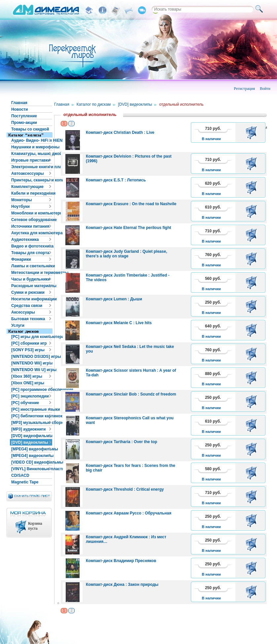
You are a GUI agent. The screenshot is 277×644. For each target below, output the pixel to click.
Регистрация (244, 89)
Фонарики (21, 259)
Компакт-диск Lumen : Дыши (114, 299)
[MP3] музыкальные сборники (32, 423)
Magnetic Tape (25, 482)
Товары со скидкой (30, 129)
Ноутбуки (20, 207)
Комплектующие (27, 187)
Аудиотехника (25, 240)
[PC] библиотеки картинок (32, 416)
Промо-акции (24, 123)
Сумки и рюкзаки (28, 292)
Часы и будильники (31, 279)
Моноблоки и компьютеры (32, 213)
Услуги (18, 325)
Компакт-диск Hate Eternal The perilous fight (128, 228)
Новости (19, 109)
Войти (265, 89)
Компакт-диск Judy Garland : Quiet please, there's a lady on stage (126, 254)
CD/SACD (20, 475)
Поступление (24, 116)
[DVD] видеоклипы (30, 442)
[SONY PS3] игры (28, 350)
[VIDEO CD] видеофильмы (32, 462)
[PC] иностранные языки (32, 409)
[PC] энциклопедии (30, 396)
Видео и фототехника (32, 246)
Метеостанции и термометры (32, 273)
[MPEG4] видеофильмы (32, 449)
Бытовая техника (28, 319)
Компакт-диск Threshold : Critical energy (125, 489)
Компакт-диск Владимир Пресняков (121, 561)
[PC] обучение (25, 403)
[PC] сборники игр (29, 343)
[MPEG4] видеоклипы (32, 456)
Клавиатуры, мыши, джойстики (32, 154)
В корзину (252, 133)
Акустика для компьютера (32, 233)
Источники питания (30, 226)
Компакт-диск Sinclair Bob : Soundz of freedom (131, 394)
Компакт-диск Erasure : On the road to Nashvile (131, 204)
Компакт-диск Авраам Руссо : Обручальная (129, 513)
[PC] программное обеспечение (32, 390)
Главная (19, 103)
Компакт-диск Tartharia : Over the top (121, 442)
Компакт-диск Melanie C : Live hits (119, 323)
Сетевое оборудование (32, 220)
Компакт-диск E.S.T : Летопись (116, 180)
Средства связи (27, 306)
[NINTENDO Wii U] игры (32, 370)
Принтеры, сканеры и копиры (32, 180)
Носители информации (32, 299)
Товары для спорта (30, 253)
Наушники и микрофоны (32, 147)
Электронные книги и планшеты (32, 167)
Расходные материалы (32, 286)
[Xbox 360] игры (27, 376)
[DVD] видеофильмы (32, 436)
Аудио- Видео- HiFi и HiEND (32, 140)
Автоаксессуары (28, 173)
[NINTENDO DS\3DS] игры (32, 357)
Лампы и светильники (32, 266)
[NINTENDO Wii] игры (32, 363)
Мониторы (22, 200)
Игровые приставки (31, 160)
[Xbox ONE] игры (28, 383)
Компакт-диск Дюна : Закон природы (122, 585)
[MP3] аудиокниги (28, 429)
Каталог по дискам (94, 104)
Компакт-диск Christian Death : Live (120, 133)
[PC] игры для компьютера (32, 337)
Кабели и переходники (32, 193)
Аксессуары (23, 312)
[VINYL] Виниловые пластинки (32, 469)
